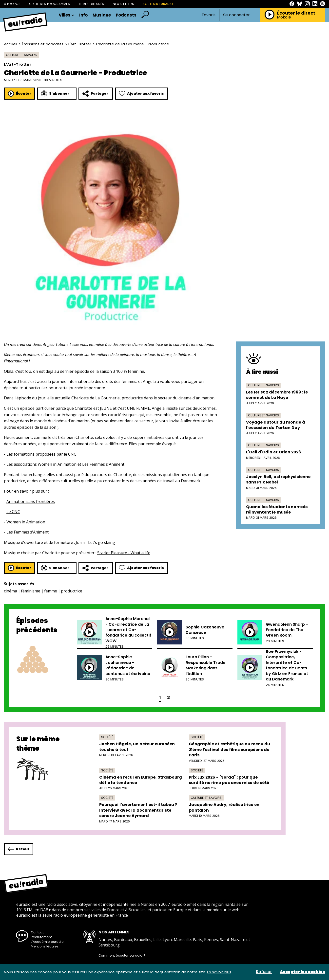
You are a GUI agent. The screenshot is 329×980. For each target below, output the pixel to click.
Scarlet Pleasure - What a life (124, 553)
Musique (102, 15)
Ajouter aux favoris (141, 94)
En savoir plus (219, 972)
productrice (72, 591)
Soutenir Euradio (158, 4)
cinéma (10, 591)
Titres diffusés (91, 4)
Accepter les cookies (302, 972)
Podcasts (126, 15)
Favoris (209, 15)
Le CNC (13, 512)
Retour (19, 849)
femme (51, 591)
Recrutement (41, 937)
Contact (37, 932)
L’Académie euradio (47, 942)
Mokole (284, 17)
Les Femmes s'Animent (28, 532)
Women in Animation (26, 522)
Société (107, 737)
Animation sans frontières (31, 501)
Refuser (264, 972)
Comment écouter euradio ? (122, 956)
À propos (12, 4)
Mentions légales (45, 946)
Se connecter (236, 15)
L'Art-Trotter (80, 44)
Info (83, 15)
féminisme (31, 591)
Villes (67, 15)
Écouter (19, 94)
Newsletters (124, 4)
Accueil (10, 44)
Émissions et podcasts (43, 44)
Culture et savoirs (21, 55)
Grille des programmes (49, 4)
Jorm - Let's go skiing (95, 542)
